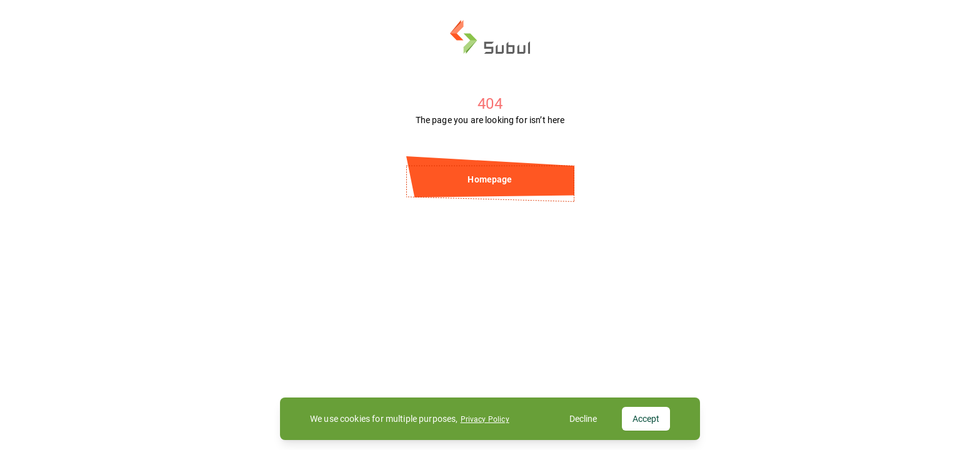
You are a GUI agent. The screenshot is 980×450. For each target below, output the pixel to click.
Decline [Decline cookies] (583, 419)
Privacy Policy (485, 419)
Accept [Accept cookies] (646, 419)
